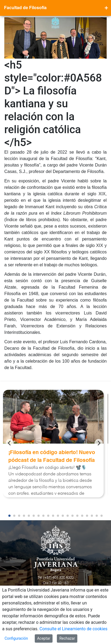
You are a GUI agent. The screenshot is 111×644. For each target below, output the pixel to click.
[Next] (99, 443)
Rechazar (67, 638)
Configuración (16, 638)
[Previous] (10, 443)
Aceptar (44, 638)
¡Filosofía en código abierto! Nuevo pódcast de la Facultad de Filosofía (52, 457)
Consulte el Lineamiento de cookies (74, 629)
